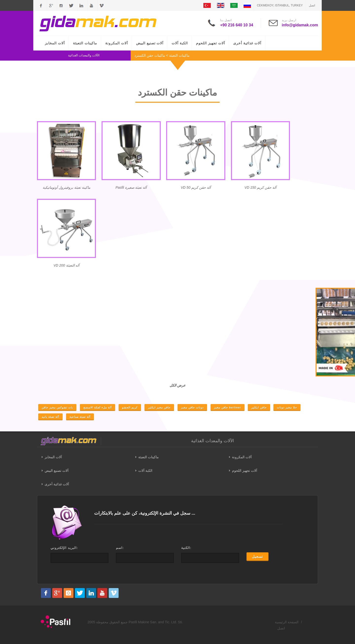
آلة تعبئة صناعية (80, 417)
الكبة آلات (180, 43)
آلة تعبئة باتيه (50, 417)
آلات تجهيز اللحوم (211, 43)
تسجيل (257, 557)
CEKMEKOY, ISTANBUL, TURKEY (280, 5)
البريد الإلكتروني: (64, 548)
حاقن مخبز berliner (227, 407)
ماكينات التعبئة (85, 43)
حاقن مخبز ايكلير (159, 407)
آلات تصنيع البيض (150, 43)
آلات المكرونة (117, 43)
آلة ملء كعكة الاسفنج (98, 407)
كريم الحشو (130, 407)
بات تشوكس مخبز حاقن (57, 407)
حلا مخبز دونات (287, 407)
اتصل (312, 5)
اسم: (120, 548)
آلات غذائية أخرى (247, 43)
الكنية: (186, 548)
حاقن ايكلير (259, 407)
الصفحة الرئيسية (287, 622)
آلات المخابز (55, 43)
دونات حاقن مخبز (192, 407)
